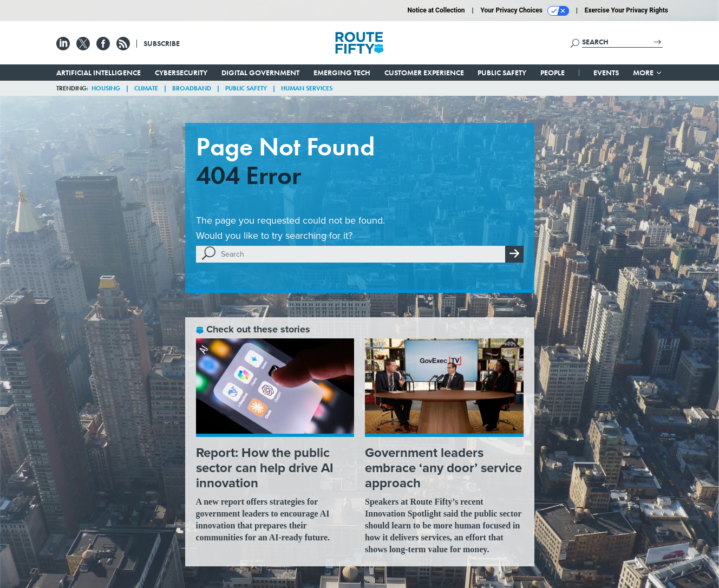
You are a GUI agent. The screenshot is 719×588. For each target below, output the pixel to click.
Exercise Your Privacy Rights (626, 10)
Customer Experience (424, 73)
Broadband (192, 88)
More (648, 73)
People (553, 73)
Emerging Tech (342, 73)
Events (606, 73)
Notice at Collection (436, 10)
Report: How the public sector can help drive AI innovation (265, 468)
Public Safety (502, 73)
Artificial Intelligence (99, 73)
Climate (146, 88)
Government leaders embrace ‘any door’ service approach (443, 468)
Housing (106, 88)
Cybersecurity (181, 73)
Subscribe (162, 43)
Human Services (307, 88)
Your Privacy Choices (525, 11)
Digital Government (260, 73)
